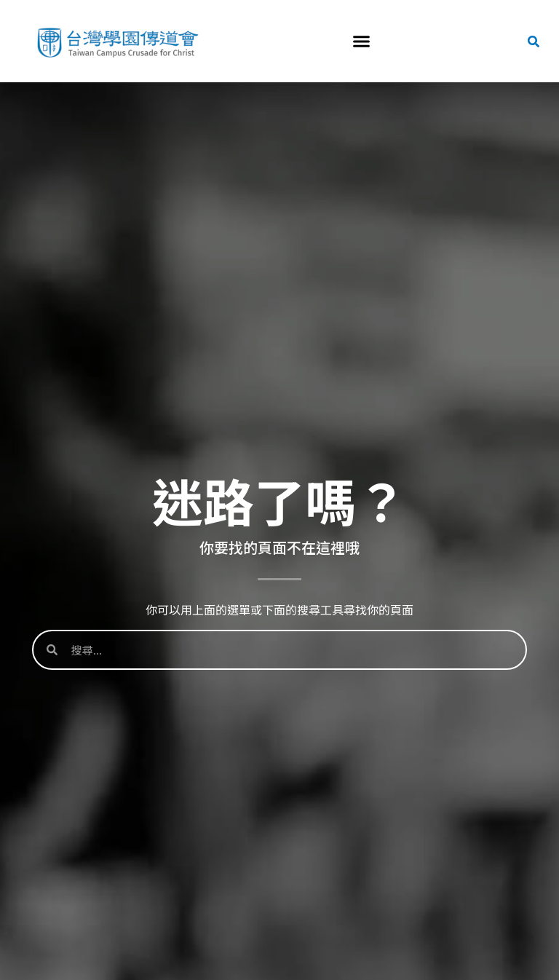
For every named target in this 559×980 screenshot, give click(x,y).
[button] (361, 42)
